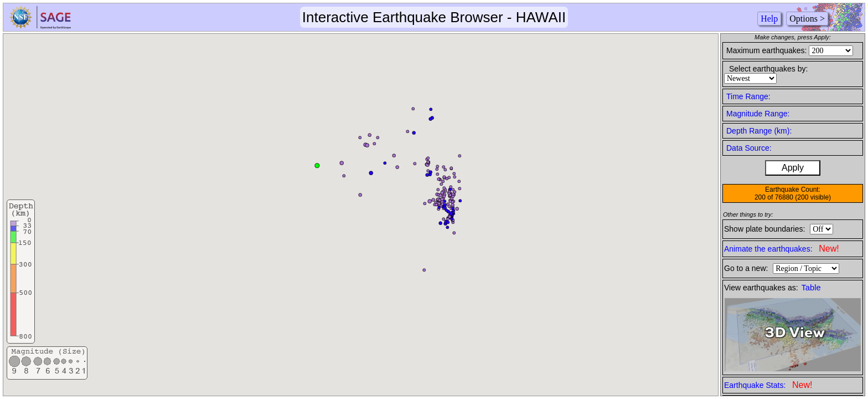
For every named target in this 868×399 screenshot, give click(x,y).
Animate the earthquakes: (782, 249)
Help (769, 19)
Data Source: (749, 148)
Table (811, 288)
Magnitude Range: (758, 114)
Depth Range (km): (759, 131)
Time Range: (748, 96)
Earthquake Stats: (768, 385)
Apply (793, 168)
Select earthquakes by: (768, 69)
